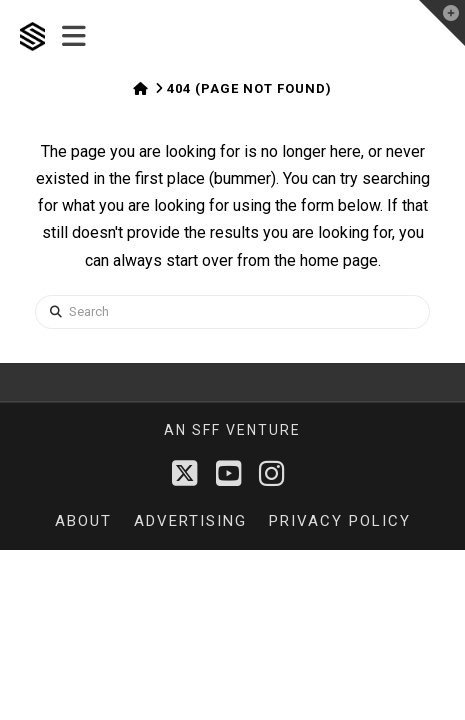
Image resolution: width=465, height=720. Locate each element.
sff (206, 430)
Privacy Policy (340, 521)
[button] (74, 37)
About (83, 521)
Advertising (190, 521)
